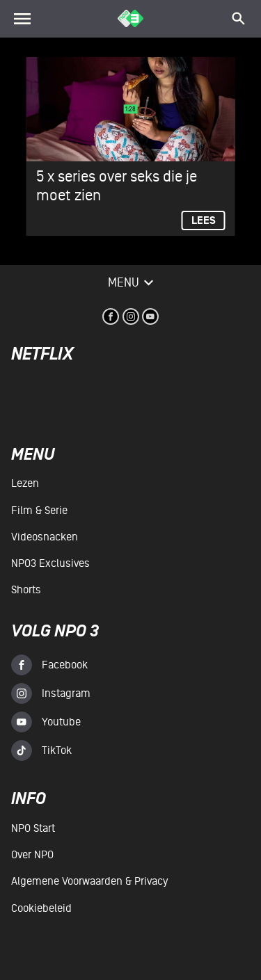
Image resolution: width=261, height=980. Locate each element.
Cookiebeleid (41, 908)
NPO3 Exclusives (50, 563)
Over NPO (32, 855)
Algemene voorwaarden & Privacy (89, 881)
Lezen (25, 483)
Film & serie (39, 511)
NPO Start (33, 828)
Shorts (26, 590)
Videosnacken (45, 537)
